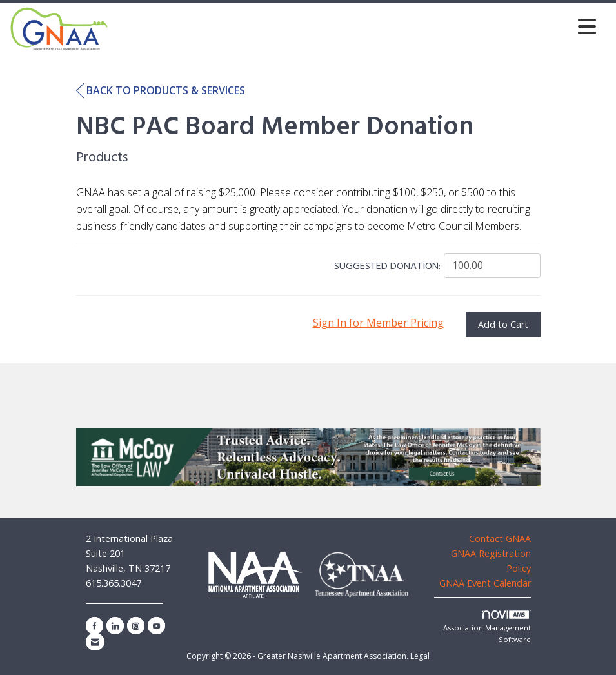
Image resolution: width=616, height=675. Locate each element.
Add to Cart (503, 324)
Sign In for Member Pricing (378, 323)
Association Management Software (487, 627)
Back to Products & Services (161, 91)
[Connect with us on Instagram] (136, 626)
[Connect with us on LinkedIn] (115, 626)
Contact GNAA (500, 539)
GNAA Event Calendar (485, 583)
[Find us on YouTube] (156, 626)
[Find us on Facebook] (94, 626)
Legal (420, 656)
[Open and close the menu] (356, 26)
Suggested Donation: (387, 267)
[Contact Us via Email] (95, 642)
